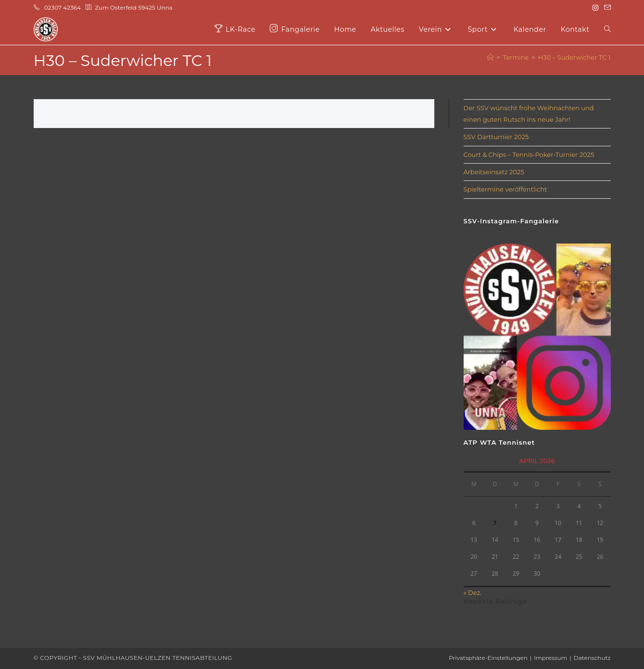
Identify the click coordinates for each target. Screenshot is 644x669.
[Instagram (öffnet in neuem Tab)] (595, 8)
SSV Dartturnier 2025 (496, 137)
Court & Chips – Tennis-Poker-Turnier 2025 (529, 154)
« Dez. (473, 592)
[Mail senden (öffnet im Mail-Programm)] (606, 8)
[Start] (490, 57)
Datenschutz (592, 658)
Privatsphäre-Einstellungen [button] (488, 658)
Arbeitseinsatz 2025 (494, 172)
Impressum (550, 658)
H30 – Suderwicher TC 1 (575, 57)
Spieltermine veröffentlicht (505, 189)
